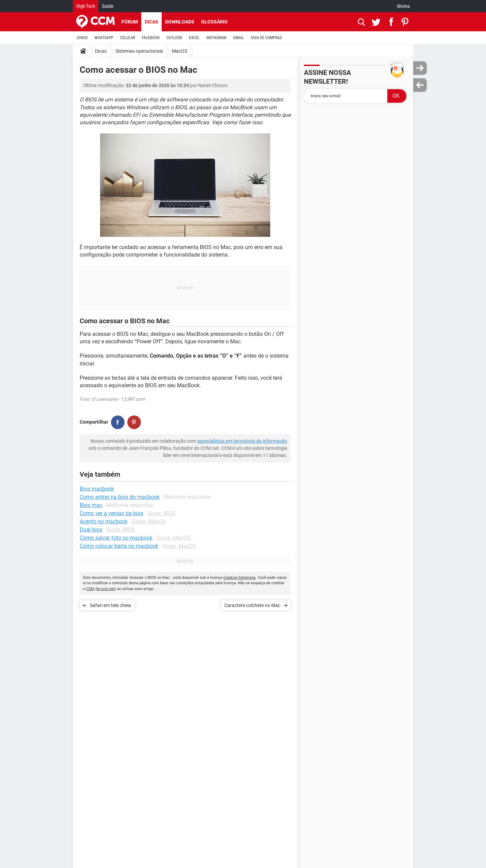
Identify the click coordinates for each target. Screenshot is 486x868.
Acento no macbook (104, 521)
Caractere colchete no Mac (252, 605)
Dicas (151, 22)
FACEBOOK (151, 38)
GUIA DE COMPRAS (266, 38)
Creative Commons (239, 578)
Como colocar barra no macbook (119, 546)
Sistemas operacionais (139, 51)
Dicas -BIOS (161, 513)
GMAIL (239, 38)
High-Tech (86, 6)
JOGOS (82, 38)
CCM (90, 589)
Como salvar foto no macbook (116, 538)
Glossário (214, 22)
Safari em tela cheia (110, 605)
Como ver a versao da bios (111, 513)
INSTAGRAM (216, 38)
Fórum (130, 22)
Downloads (180, 22)
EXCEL (194, 38)
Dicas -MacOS (149, 521)
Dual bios (91, 530)
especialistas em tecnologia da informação (242, 441)
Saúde (108, 6)
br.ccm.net (106, 589)
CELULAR (128, 38)
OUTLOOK (174, 38)
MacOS (180, 51)
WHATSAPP (104, 38)
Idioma (403, 6)
